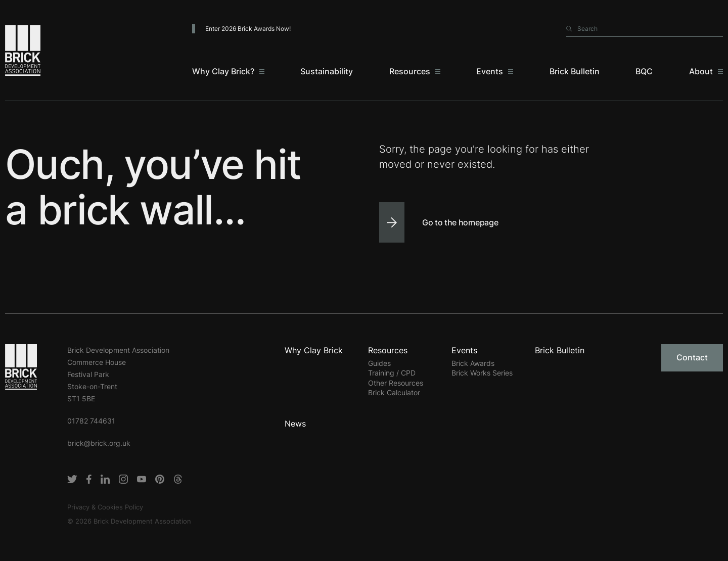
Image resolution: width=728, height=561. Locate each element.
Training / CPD (392, 373)
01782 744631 (91, 421)
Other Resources (396, 383)
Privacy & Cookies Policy (105, 507)
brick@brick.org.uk (99, 443)
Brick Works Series (482, 373)
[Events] (495, 71)
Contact (692, 357)
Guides (379, 363)
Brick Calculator (394, 392)
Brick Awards (473, 363)
